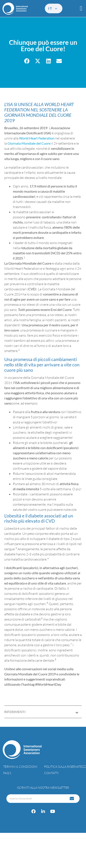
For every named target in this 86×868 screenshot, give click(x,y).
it (53, 8)
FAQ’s (7, 773)
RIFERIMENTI (15, 712)
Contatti (51, 773)
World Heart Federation (37, 138)
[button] (81, 8)
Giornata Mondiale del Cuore (29, 143)
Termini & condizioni (20, 767)
